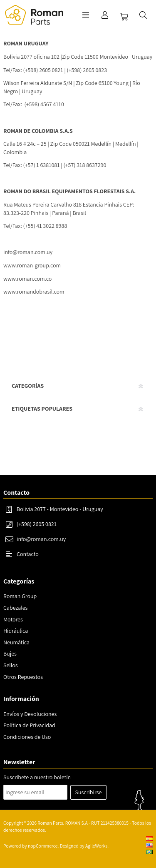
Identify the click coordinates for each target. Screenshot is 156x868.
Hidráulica (16, 631)
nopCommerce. (43, 846)
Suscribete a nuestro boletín (37, 777)
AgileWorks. (97, 846)
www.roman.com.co (27, 279)
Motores (13, 619)
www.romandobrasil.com (34, 292)
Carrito (124, 17)
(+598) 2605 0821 (37, 524)
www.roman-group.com (32, 265)
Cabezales (15, 608)
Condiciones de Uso (27, 737)
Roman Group (20, 596)
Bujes (10, 653)
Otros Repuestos (23, 677)
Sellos (11, 665)
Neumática (16, 642)
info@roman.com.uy (41, 539)
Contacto (28, 554)
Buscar (143, 15)
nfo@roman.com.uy (28, 252)
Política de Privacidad (29, 725)
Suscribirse (89, 792)
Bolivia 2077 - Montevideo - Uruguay (60, 509)
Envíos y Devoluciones (30, 714)
